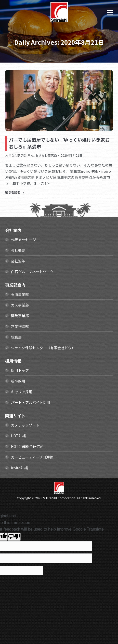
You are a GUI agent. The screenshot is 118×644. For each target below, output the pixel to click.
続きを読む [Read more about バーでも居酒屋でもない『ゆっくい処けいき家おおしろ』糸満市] (15, 192)
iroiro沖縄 (19, 468)
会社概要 (18, 250)
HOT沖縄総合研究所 (27, 446)
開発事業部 (20, 316)
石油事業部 (20, 294)
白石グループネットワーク (32, 272)
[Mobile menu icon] (110, 12)
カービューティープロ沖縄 (32, 457)
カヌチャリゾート (25, 425)
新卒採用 (18, 381)
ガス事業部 (20, 305)
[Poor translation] (14, 537)
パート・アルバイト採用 (31, 402)
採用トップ (20, 370)
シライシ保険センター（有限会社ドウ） (43, 348)
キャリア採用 (22, 392)
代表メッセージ (23, 240)
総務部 (16, 337)
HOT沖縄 (18, 436)
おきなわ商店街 (46, 155)
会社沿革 (18, 261)
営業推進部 (20, 326)
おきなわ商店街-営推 (19, 155)
